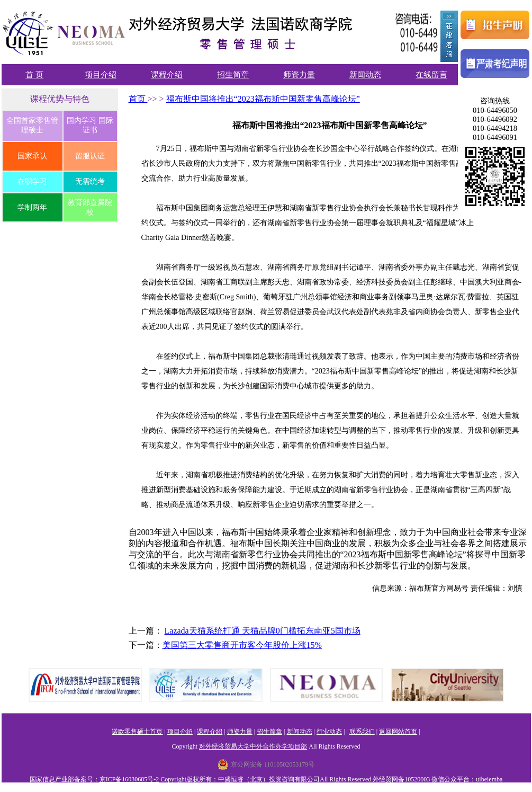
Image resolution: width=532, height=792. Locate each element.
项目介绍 (101, 75)
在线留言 (431, 75)
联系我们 (362, 732)
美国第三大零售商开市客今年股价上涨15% (242, 645)
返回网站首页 (398, 732)
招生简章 (233, 75)
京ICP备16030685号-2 (129, 779)
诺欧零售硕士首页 (137, 732)
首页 (138, 99)
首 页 (34, 75)
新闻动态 (365, 75)
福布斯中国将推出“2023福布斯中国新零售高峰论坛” (263, 99)
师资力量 (299, 75)
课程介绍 (167, 75)
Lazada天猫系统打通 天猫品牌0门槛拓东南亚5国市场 (263, 631)
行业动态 (329, 732)
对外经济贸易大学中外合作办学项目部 (253, 746)
